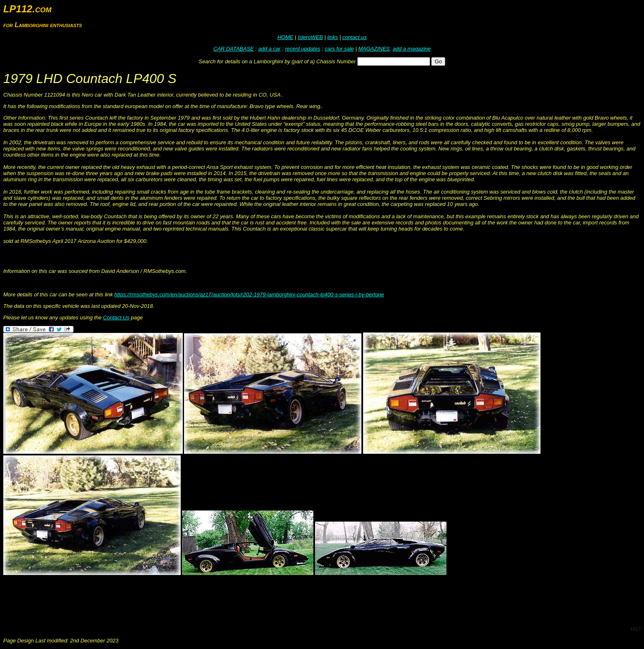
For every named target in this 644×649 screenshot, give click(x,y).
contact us (354, 37)
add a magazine (412, 49)
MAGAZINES (374, 49)
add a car (269, 49)
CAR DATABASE (234, 49)
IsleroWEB (310, 37)
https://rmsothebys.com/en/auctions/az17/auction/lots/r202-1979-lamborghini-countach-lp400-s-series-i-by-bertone (249, 294)
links (333, 37)
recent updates (303, 49)
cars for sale (339, 49)
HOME (285, 37)
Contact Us (116, 318)
